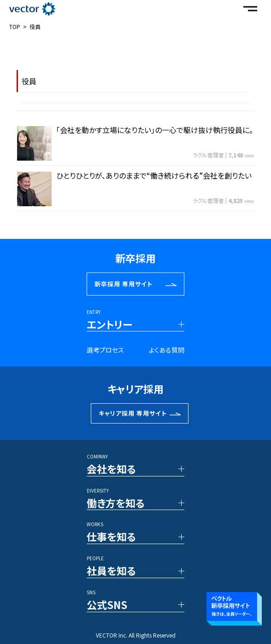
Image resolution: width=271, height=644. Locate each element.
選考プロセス (105, 350)
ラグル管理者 (208, 155)
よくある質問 (167, 350)
